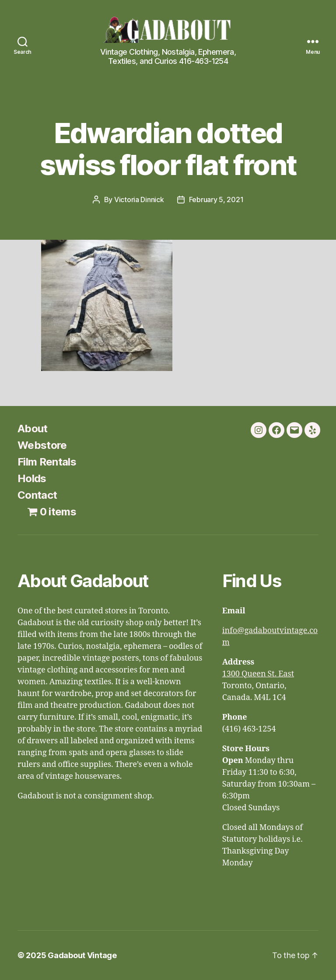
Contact (37, 495)
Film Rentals (47, 462)
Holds (32, 478)
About (33, 429)
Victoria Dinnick (139, 199)
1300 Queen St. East (258, 674)
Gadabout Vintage (82, 955)
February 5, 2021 (216, 199)
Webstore (42, 445)
